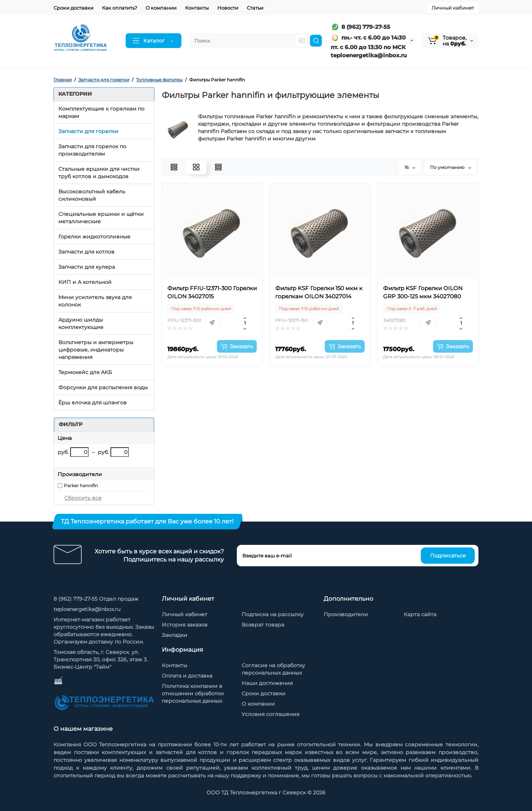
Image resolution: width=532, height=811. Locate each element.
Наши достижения (267, 683)
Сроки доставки (74, 8)
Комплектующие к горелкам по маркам (101, 112)
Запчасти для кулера (87, 267)
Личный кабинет (453, 8)
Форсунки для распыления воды (103, 387)
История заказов (185, 625)
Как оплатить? (120, 8)
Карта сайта (420, 614)
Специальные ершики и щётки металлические (101, 218)
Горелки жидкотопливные (94, 237)
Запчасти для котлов (86, 252)
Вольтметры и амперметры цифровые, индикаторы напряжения (96, 350)
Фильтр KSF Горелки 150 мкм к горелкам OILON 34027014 (319, 292)
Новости (228, 8)
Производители (346, 614)
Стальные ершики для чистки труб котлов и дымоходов (99, 173)
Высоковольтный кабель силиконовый (92, 195)
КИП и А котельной (85, 282)
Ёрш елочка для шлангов (93, 403)
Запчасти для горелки (88, 131)
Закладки (175, 635)
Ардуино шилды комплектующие (81, 323)
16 (410, 167)
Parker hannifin (81, 486)
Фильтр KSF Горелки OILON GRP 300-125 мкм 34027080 (423, 292)
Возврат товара (263, 625)
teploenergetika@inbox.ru (87, 609)
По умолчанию (451, 167)
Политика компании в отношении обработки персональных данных (193, 693)
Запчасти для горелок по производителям (92, 150)
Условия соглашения (270, 714)
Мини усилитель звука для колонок (95, 301)
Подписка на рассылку (273, 614)
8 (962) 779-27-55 (360, 27)
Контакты (197, 8)
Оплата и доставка (187, 676)
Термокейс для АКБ (85, 372)
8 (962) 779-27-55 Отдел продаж (96, 599)
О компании (161, 8)
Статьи (255, 8)
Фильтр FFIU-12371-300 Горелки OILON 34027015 (212, 292)
